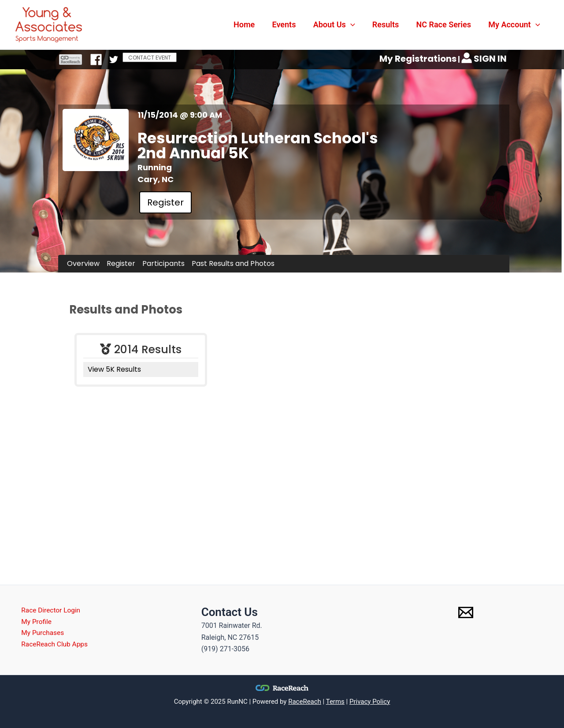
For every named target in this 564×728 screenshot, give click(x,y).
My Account (515, 25)
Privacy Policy (370, 702)
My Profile (33, 622)
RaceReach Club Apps (52, 646)
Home (252, 24)
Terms (335, 702)
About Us (339, 25)
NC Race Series (446, 24)
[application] (355, 25)
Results (389, 24)
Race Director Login (48, 610)
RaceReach (305, 702)
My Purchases (40, 634)
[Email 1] (466, 612)
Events (290, 24)
